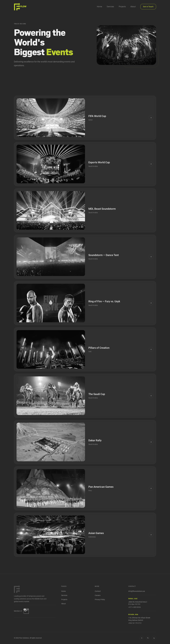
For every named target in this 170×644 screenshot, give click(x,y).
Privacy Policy (100, 600)
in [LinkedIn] (142, 638)
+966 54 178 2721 (135, 623)
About (133, 7)
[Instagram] (154, 638)
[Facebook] (148, 638)
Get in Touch (148, 7)
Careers (98, 595)
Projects (122, 7)
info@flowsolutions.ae (137, 591)
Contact (98, 591)
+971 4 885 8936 (135, 607)
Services (110, 7)
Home (99, 7)
